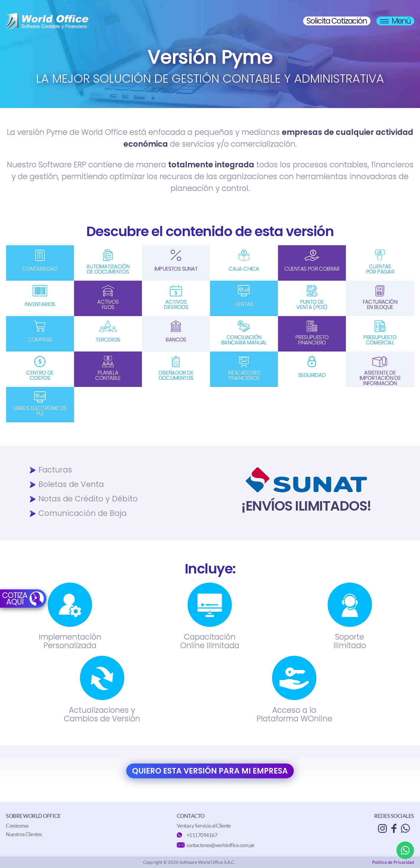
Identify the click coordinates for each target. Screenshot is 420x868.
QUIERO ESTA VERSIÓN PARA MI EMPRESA (210, 771)
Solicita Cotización (337, 21)
